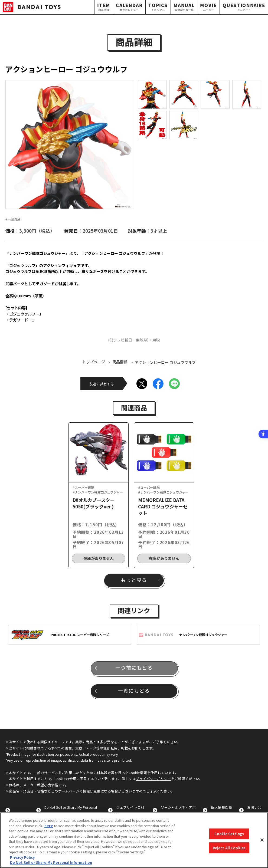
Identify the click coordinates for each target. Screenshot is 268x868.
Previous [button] (14, 144)
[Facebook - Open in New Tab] (158, 384)
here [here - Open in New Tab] (49, 826)
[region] (134, 840)
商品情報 (120, 362)
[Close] (262, 840)
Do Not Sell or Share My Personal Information (51, 862)
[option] (70, 144)
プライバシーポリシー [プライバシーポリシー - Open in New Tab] (153, 779)
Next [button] (137, 144)
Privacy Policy (22, 857)
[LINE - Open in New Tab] (174, 384)
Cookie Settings (229, 834)
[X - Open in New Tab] (142, 384)
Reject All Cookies (229, 848)
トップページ (94, 362)
